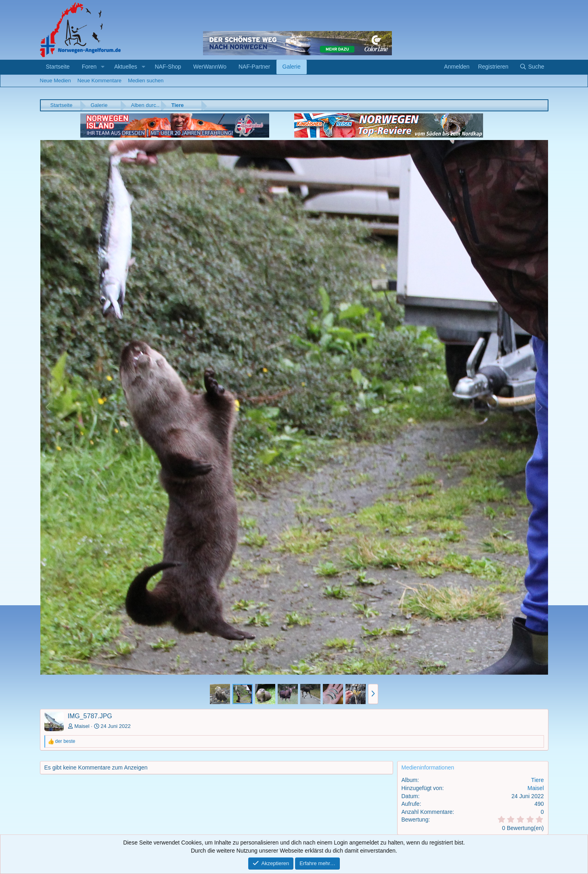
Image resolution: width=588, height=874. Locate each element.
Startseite (58, 67)
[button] (103, 67)
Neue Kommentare (99, 80)
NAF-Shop (168, 67)
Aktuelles (126, 67)
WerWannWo (210, 67)
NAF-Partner (254, 67)
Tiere (537, 780)
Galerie (292, 67)
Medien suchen (146, 80)
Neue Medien (55, 80)
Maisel (82, 726)
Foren (89, 67)
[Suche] (532, 67)
